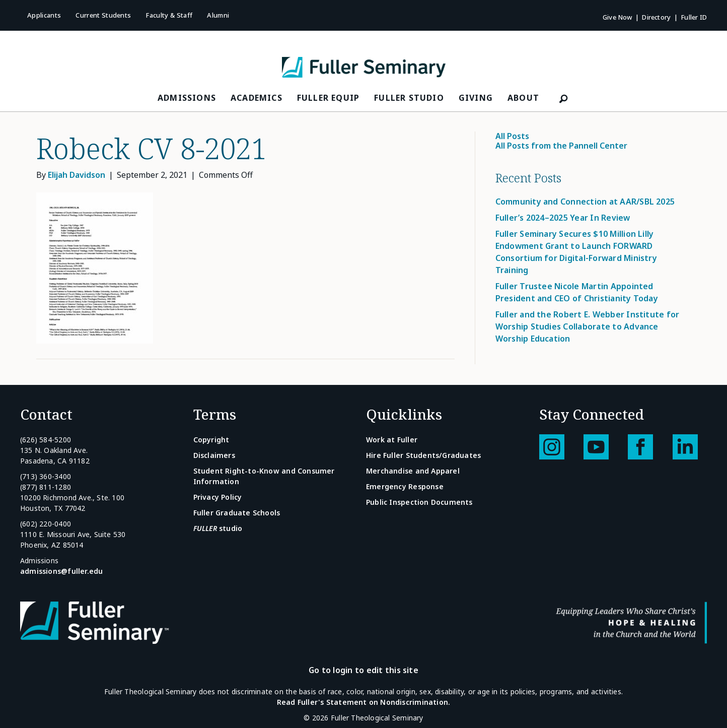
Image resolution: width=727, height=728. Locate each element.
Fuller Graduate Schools (237, 513)
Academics (257, 98)
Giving (476, 98)
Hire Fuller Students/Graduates (423, 455)
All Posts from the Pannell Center (561, 146)
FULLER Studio (409, 98)
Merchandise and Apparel (413, 471)
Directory (656, 17)
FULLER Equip (328, 98)
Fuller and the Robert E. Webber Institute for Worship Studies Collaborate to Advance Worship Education (588, 326)
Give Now (617, 17)
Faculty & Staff (169, 15)
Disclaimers (214, 455)
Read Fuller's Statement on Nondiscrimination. (363, 702)
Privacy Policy (218, 497)
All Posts (512, 136)
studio (218, 528)
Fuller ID (694, 17)
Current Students (103, 15)
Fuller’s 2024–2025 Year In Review (563, 218)
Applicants (44, 15)
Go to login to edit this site (363, 670)
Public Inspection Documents (419, 502)
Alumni (218, 15)
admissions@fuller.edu (61, 571)
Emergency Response (405, 486)
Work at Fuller (392, 440)
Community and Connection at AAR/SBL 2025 (585, 202)
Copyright (211, 440)
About (523, 98)
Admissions (187, 98)
